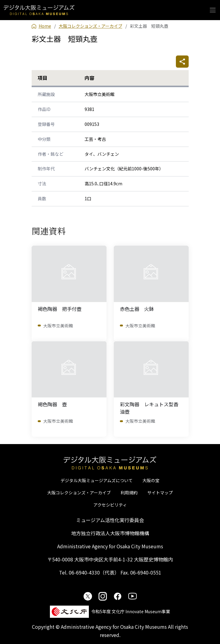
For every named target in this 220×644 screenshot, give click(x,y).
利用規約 (129, 493)
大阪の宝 (151, 480)
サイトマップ (160, 493)
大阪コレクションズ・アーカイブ (79, 493)
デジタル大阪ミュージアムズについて (97, 480)
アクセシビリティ (110, 505)
